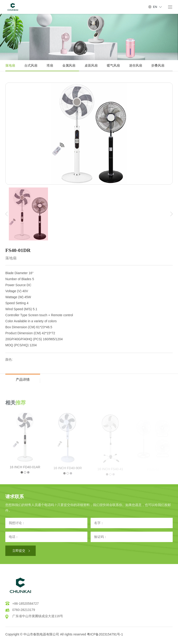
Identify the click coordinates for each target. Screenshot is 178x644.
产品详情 (23, 379)
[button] (6, 214)
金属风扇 (69, 65)
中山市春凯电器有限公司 (41, 634)
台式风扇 (31, 65)
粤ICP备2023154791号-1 (105, 634)
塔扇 (50, 65)
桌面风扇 (91, 65)
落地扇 (10, 65)
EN (155, 7)
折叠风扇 (158, 65)
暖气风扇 (113, 65)
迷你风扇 (136, 65)
